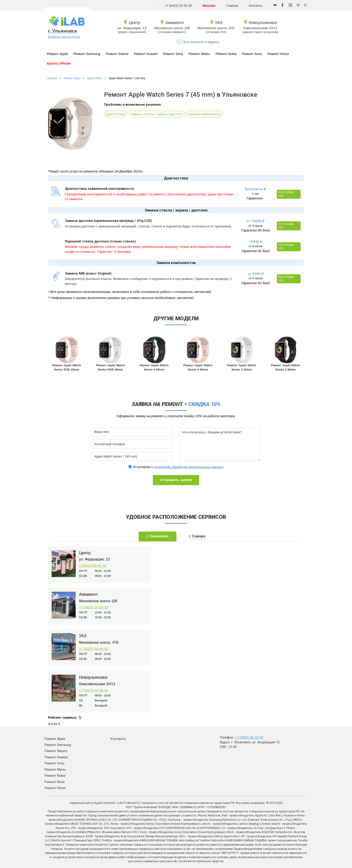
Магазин (209, 6)
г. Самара (197, 536)
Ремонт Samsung (87, 54)
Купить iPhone (59, 63)
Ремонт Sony (173, 54)
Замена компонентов (205, 114)
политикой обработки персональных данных (189, 467)
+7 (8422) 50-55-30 (178, 6)
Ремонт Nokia (226, 54)
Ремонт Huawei (146, 54)
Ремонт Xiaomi (117, 54)
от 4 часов (255, 278)
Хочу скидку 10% (286, 194)
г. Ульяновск (63, 31)
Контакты (256, 6)
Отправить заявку (176, 480)
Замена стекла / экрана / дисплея (157, 114)
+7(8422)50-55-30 (93, 566)
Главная (232, 6)
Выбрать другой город (64, 37)
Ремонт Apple (57, 54)
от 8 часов (255, 246)
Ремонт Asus (252, 54)
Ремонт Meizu (199, 54)
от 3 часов (255, 226)
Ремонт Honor (278, 54)
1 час (255, 194)
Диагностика (116, 114)
